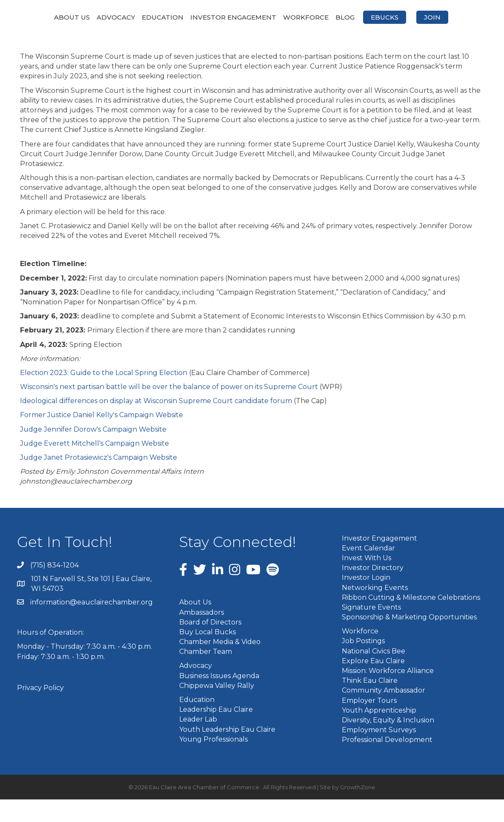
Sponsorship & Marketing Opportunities (409, 640)
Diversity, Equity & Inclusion (388, 742)
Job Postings (363, 663)
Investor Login (366, 600)
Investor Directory (373, 590)
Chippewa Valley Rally (217, 708)
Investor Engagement (209, 17)
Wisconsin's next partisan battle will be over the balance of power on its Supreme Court (169, 409)
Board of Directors (210, 644)
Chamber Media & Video (220, 664)
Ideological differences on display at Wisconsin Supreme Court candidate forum (156, 423)
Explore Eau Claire (373, 683)
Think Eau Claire (370, 703)
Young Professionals (213, 761)
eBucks (451, 17)
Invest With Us (367, 580)
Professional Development (387, 762)
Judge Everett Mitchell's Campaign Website (94, 465)
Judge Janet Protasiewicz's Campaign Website (99, 480)
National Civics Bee (374, 673)
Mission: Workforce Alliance (388, 693)
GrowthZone (358, 809)
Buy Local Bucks (208, 654)
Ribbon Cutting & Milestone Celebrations (411, 620)
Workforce (372, 17)
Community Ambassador (384, 713)
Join (252, 40)
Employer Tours (369, 723)
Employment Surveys (379, 752)
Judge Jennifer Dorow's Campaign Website (93, 451)
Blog (411, 17)
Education (139, 17)
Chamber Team (206, 674)
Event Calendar (368, 570)
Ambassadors (202, 634)
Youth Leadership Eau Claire (227, 752)
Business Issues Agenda (219, 698)
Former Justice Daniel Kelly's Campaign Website (102, 437)
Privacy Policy (40, 710)
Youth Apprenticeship (379, 732)
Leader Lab (198, 742)
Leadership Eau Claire (216, 732)
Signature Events (371, 629)
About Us (48, 17)
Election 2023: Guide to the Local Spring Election (104, 395)
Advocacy (92, 17)
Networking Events (375, 610)
